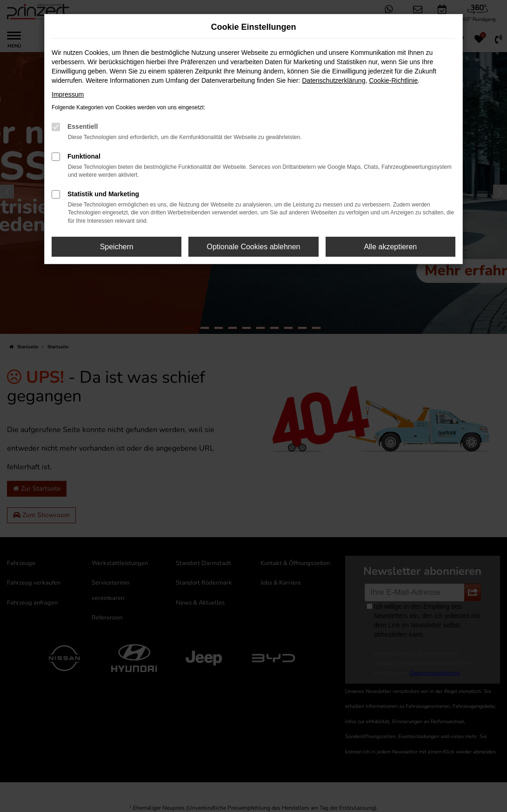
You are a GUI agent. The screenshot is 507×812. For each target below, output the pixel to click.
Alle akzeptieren (390, 247)
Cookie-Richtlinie (393, 80)
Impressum (68, 94)
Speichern (117, 247)
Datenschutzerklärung (334, 80)
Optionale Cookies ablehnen (253, 247)
